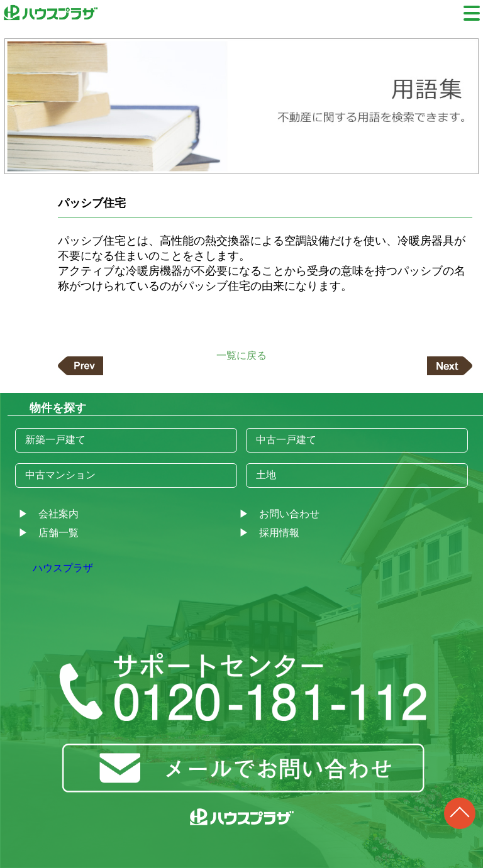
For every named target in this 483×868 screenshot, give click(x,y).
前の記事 (80, 366)
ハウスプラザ (63, 568)
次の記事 (450, 366)
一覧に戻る (241, 355)
